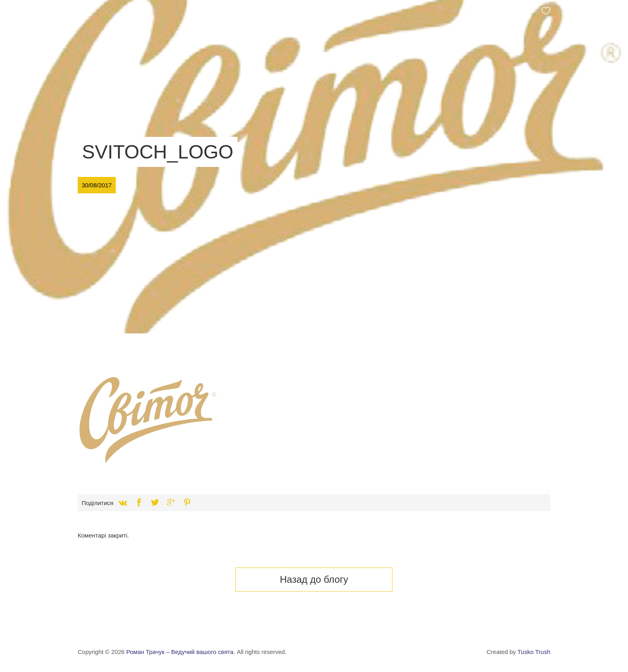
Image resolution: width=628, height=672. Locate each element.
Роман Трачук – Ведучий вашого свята (180, 652)
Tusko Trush (534, 652)
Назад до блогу (314, 579)
